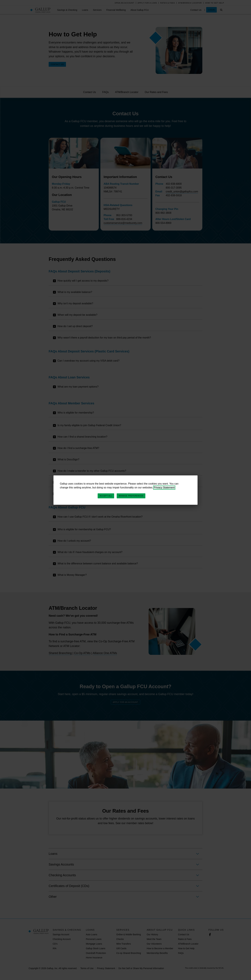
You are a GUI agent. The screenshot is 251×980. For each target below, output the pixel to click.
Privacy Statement (164, 488)
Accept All (106, 496)
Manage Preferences (131, 496)
